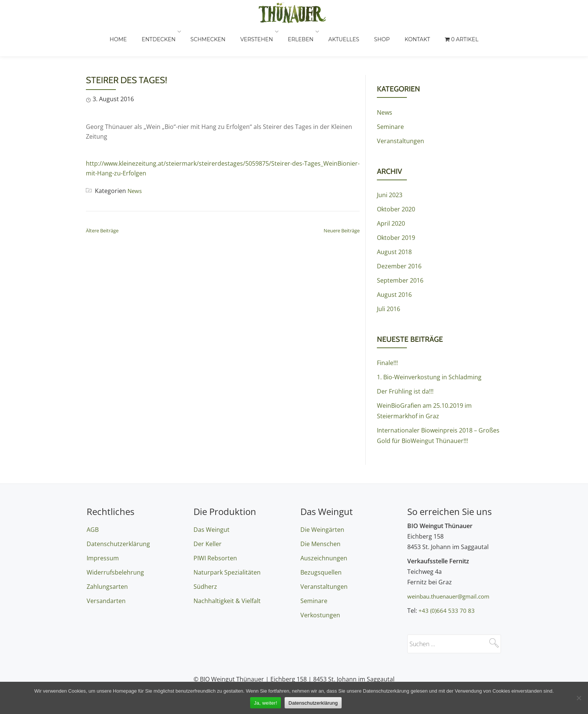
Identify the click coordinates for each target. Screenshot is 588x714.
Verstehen (291, 39)
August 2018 (394, 222)
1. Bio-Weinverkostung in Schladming (429, 347)
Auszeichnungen (324, 558)
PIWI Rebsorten (215, 558)
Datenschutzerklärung (118, 544)
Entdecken (196, 39)
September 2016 (400, 250)
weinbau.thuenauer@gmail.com (452, 596)
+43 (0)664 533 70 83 (447, 611)
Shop (412, 39)
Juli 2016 (388, 279)
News (135, 161)
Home (157, 39)
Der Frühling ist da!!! (405, 361)
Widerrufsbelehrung (115, 572)
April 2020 (391, 193)
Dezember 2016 (399, 236)
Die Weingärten (322, 530)
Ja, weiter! (265, 703)
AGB (93, 530)
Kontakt (447, 39)
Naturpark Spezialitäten (227, 572)
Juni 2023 (390, 165)
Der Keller (208, 544)
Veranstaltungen (400, 111)
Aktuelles (376, 39)
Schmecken (244, 39)
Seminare (390, 97)
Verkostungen (320, 615)
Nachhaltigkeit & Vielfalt (227, 601)
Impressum (103, 558)
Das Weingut (211, 530)
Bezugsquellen (321, 572)
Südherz (205, 587)
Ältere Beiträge (102, 201)
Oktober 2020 (396, 179)
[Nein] (579, 698)
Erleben (334, 39)
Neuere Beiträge (342, 201)
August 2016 (394, 265)
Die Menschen (320, 544)
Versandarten (106, 601)
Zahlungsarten (107, 587)
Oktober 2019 (396, 208)
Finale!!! (387, 333)
